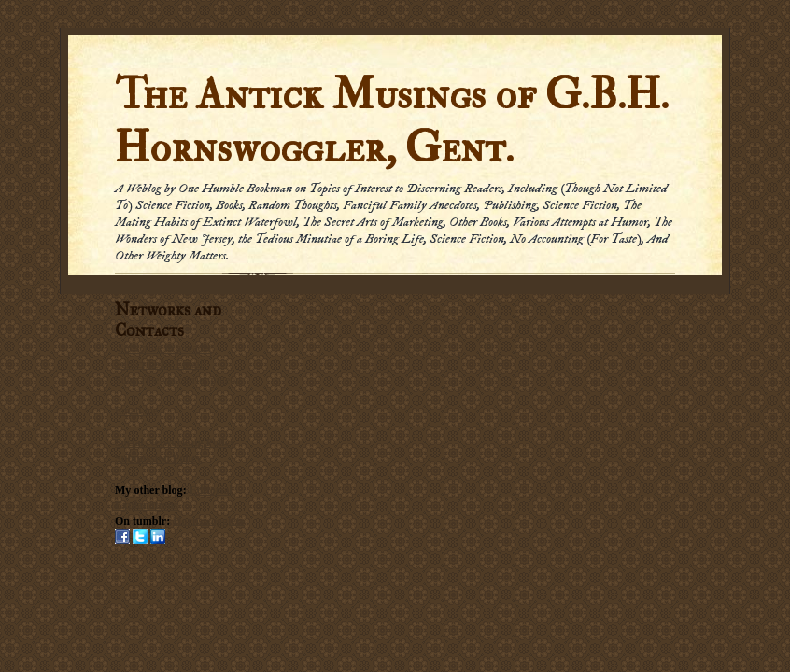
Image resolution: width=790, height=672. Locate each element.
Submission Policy (158, 458)
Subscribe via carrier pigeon (178, 380)
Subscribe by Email (159, 364)
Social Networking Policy (175, 442)
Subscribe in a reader (165, 348)
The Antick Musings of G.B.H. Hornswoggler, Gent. (392, 121)
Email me (136, 411)
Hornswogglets (208, 521)
